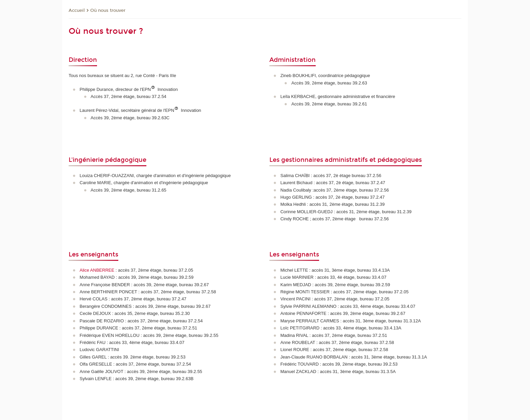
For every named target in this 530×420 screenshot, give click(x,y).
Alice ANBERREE (98, 270)
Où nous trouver (108, 10)
